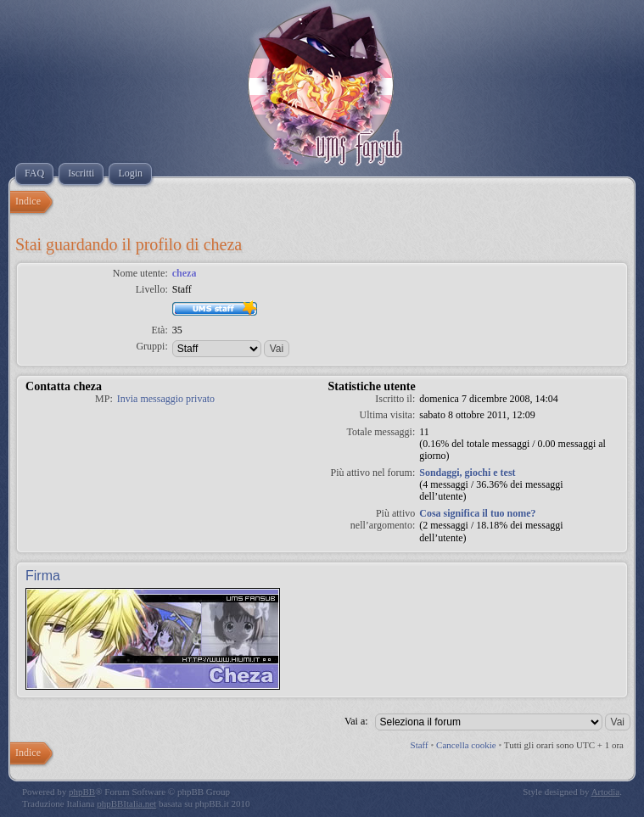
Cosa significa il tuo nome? (477, 513)
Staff (420, 745)
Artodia (606, 792)
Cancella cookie (466, 745)
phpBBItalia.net (126, 803)
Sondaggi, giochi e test (467, 473)
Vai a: (356, 721)
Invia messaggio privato (166, 399)
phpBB (82, 792)
